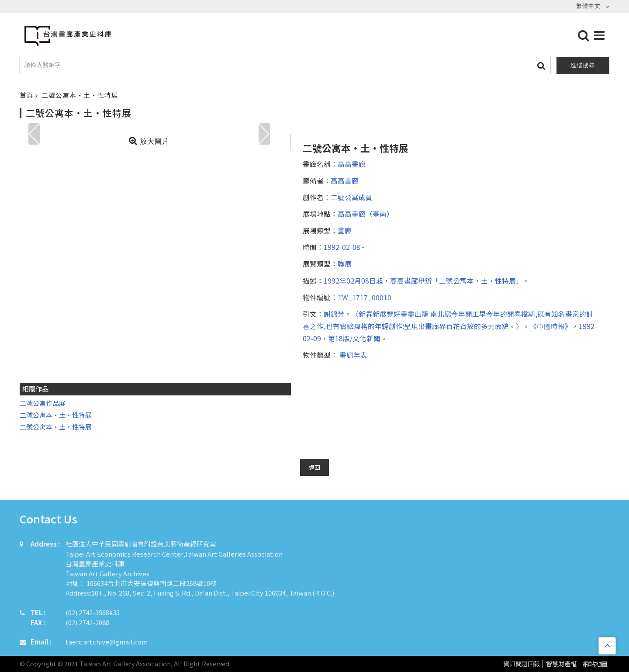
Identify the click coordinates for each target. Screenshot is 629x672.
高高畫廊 (352, 164)
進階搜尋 (583, 65)
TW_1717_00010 (365, 297)
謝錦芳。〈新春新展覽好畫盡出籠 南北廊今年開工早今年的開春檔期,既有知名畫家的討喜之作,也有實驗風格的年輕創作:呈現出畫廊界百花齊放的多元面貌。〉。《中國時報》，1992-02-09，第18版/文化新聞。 (450, 326)
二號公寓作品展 (43, 403)
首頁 (28, 95)
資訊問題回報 (522, 664)
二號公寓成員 (352, 197)
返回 (314, 467)
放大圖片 (149, 141)
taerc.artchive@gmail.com (107, 642)
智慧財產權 (561, 664)
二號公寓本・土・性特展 (80, 95)
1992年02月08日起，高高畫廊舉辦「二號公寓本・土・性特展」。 (427, 281)
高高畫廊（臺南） (366, 214)
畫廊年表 (353, 355)
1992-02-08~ (344, 247)
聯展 (345, 263)
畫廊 (345, 230)
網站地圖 (595, 664)
